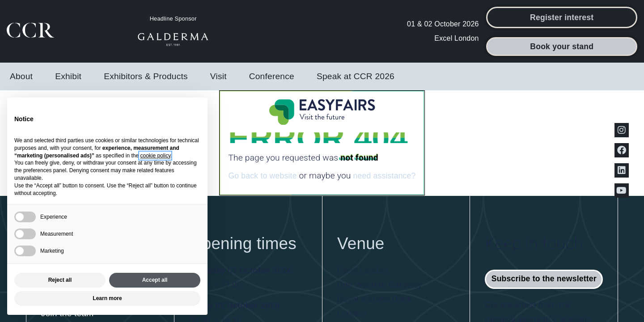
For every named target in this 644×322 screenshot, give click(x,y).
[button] (562, 17)
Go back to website (262, 176)
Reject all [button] (60, 280)
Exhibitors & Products (148, 76)
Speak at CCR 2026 (356, 76)
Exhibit (70, 76)
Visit (221, 76)
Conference (274, 76)
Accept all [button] (155, 280)
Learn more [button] (107, 298)
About (23, 76)
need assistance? (384, 176)
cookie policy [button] (155, 156)
